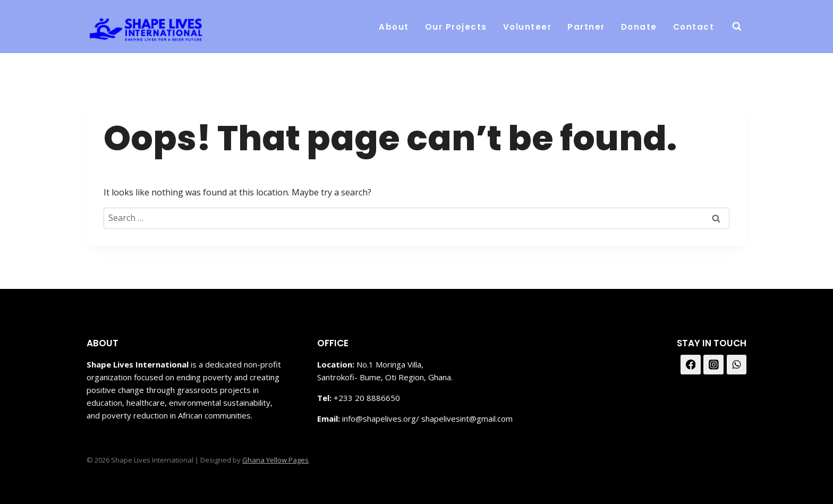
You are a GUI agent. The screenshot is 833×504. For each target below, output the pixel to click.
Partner (586, 27)
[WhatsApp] (737, 365)
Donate (639, 27)
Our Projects (456, 27)
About (394, 27)
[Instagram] (713, 365)
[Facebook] (691, 365)
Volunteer (528, 27)
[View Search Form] (737, 27)
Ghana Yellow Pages (275, 460)
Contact (694, 27)
